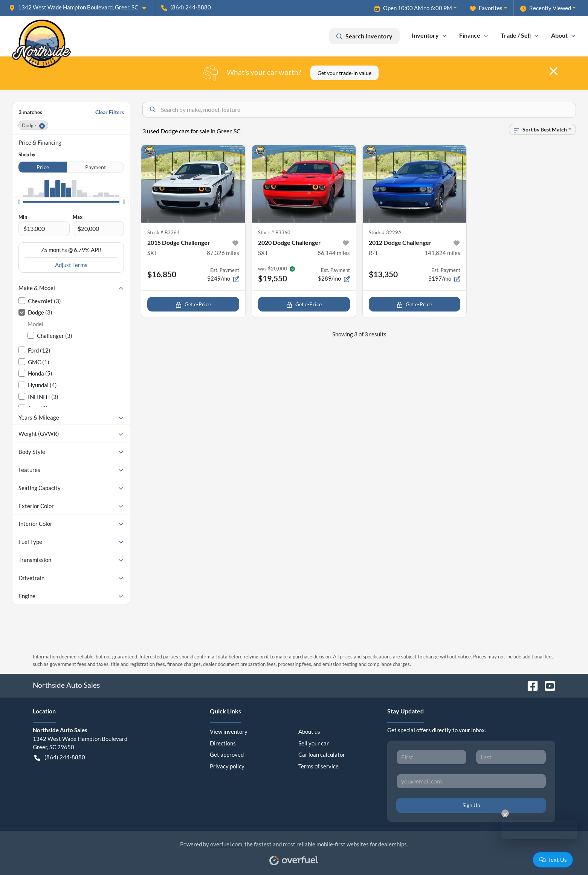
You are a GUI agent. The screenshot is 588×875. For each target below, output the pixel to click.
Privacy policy (227, 766)
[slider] (18, 202)
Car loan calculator (322, 754)
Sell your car (314, 743)
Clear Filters (110, 112)
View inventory (229, 731)
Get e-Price (193, 304)
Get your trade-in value (344, 73)
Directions (223, 743)
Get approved (227, 754)
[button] (81, 7)
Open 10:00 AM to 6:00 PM (413, 8)
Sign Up (471, 805)
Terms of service (318, 766)
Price (43, 167)
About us (309, 731)
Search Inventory (364, 36)
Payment (95, 167)
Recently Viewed (546, 8)
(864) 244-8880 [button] (186, 7)
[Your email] (471, 781)
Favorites (486, 8)
